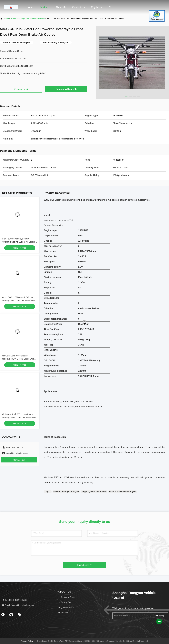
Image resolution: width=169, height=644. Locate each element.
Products (44, 7)
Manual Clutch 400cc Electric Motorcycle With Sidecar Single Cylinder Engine (20, 359)
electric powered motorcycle (123, 492)
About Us (61, 7)
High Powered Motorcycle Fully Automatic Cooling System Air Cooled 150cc (19, 242)
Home (30, 7)
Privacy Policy (27, 641)
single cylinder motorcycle (94, 492)
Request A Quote (66, 89)
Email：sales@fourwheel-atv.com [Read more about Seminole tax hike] (18, 605)
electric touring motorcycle (66, 492)
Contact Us (79, 7)
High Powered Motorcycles (33, 19)
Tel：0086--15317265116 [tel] (15, 600)
